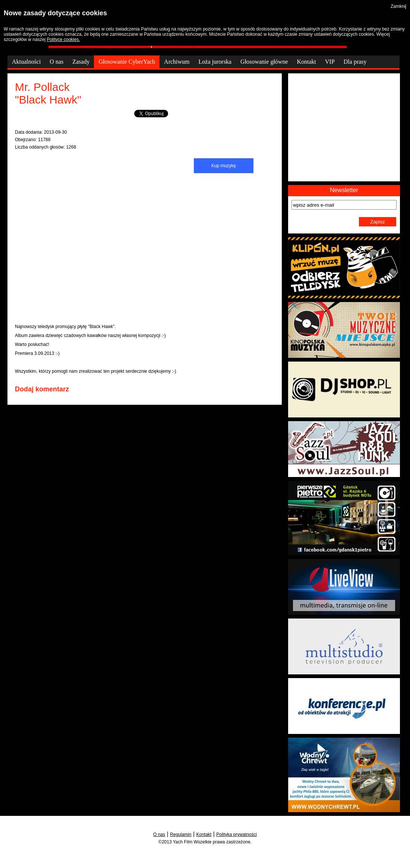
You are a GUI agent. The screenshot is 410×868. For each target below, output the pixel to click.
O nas (159, 834)
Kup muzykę (224, 166)
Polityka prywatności (236, 834)
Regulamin (181, 834)
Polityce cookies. (63, 39)
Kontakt (204, 834)
